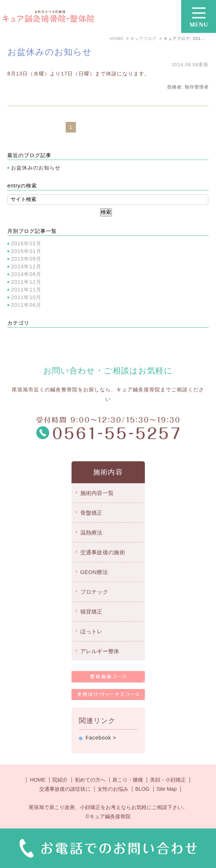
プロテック (94, 592)
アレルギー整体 (100, 651)
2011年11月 (26, 290)
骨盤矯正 (91, 513)
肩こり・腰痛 (128, 780)
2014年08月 (26, 274)
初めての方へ (90, 780)
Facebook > (101, 738)
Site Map (167, 789)
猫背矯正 (91, 612)
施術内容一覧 (97, 493)
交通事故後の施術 (103, 552)
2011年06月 (26, 305)
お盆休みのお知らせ (50, 52)
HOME (38, 780)
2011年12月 (26, 282)
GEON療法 (94, 572)
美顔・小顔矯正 (168, 780)
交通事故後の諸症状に (65, 789)
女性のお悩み (113, 789)
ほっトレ (91, 631)
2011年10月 (26, 297)
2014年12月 (26, 267)
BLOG (142, 789)
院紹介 (60, 780)
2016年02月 (26, 243)
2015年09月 (26, 259)
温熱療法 (91, 532)
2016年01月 (26, 251)
